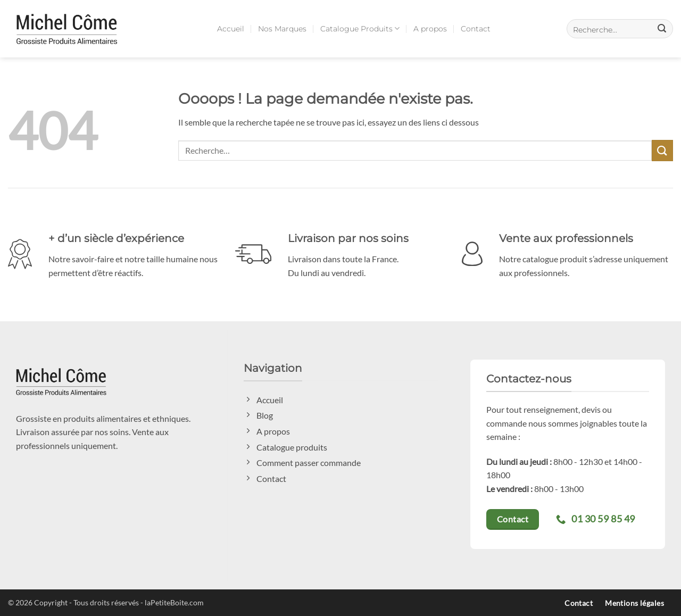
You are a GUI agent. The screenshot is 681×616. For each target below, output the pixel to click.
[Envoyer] (662, 150)
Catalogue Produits (360, 28)
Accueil (231, 29)
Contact (476, 29)
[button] (620, 29)
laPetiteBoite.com (174, 602)
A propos (430, 29)
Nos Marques (282, 29)
